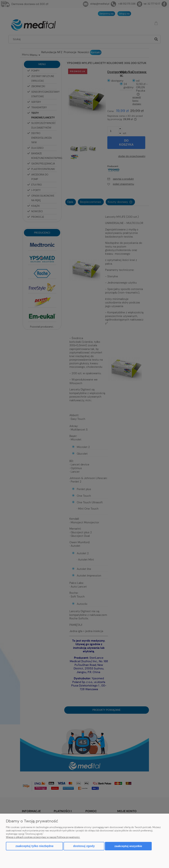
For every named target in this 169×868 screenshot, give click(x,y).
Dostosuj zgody (84, 846)
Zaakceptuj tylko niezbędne (34, 846)
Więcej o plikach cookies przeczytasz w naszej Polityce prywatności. (43, 837)
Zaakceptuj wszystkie (128, 846)
